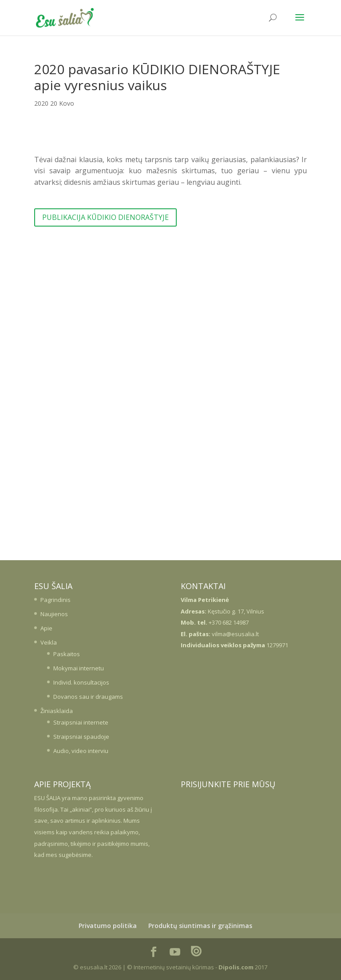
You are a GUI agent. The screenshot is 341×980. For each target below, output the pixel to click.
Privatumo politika (108, 926)
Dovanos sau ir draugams (88, 697)
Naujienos (54, 614)
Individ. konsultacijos (81, 682)
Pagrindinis (56, 600)
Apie (46, 628)
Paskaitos (67, 654)
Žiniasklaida (57, 711)
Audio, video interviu (81, 751)
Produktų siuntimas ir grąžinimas (200, 926)
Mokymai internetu (79, 668)
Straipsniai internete (81, 722)
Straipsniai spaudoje (81, 737)
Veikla (49, 642)
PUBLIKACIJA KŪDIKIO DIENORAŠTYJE (105, 217)
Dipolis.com (236, 967)
